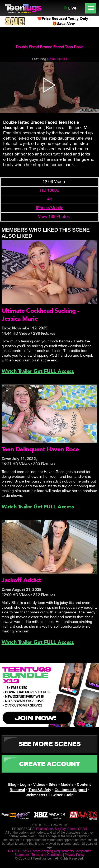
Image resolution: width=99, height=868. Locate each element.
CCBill (82, 829)
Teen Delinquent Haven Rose (40, 449)
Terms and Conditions (47, 855)
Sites (53, 784)
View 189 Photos (54, 217)
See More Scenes (49, 744)
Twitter (57, 795)
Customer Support (71, 790)
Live (70, 8)
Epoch (72, 829)
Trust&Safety (40, 790)
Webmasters (36, 795)
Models (67, 784)
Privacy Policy (75, 855)
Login (25, 784)
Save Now (66, 24)
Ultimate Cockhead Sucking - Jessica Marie (40, 315)
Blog (12, 784)
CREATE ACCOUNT (49, 764)
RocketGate (44, 829)
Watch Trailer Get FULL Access (38, 371)
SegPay (60, 829)
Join (70, 795)
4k (49, 199)
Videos (40, 784)
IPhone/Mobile (50, 208)
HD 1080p (50, 191)
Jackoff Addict (21, 580)
